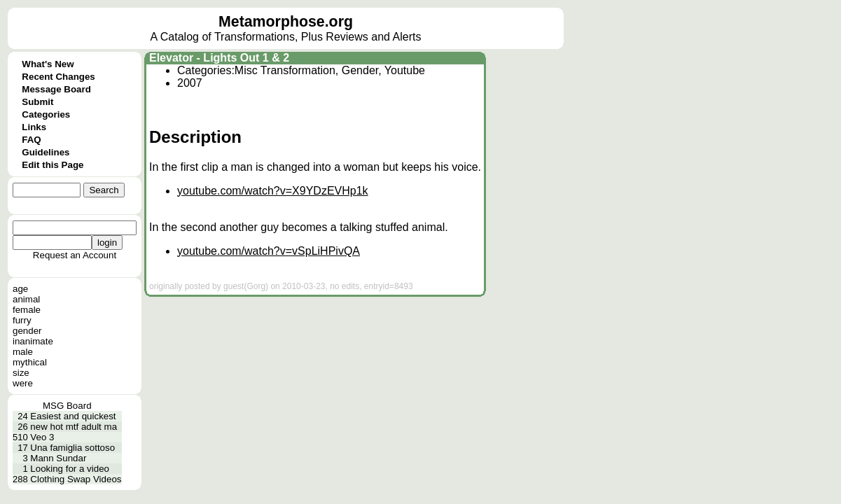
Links (34, 127)
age (20, 289)
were (23, 383)
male (23, 352)
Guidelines (46, 152)
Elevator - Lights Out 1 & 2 (219, 58)
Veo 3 (42, 437)
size (21, 373)
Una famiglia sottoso (72, 448)
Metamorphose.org (286, 22)
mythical (30, 362)
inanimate (33, 341)
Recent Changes (58, 77)
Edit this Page (53, 165)
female (27, 310)
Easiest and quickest (73, 416)
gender (27, 331)
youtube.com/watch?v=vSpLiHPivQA (269, 251)
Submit (37, 102)
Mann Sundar (58, 458)
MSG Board (67, 406)
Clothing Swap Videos (76, 479)
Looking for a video (70, 469)
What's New (48, 64)
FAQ (31, 140)
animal (26, 299)
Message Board (56, 89)
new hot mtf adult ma (74, 427)
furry (22, 320)
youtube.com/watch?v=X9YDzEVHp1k (273, 191)
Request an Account (75, 255)
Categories (46, 114)
